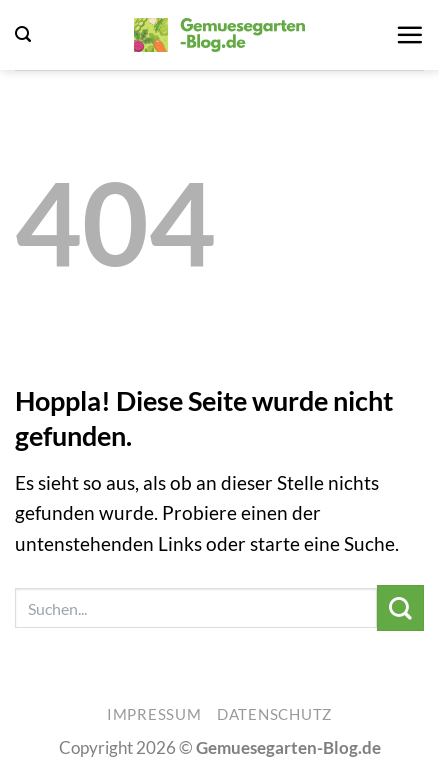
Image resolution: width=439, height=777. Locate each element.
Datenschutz (274, 714)
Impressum (154, 714)
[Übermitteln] (400, 608)
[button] (23, 34)
